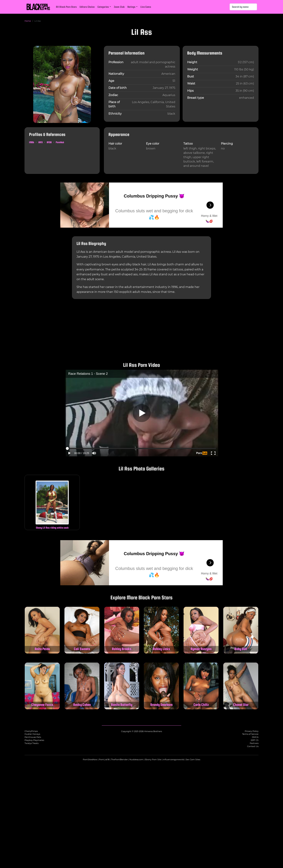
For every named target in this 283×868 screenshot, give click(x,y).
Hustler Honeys (32, 734)
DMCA (255, 737)
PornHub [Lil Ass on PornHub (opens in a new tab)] (60, 142)
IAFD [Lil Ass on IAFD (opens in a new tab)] (40, 142)
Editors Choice (87, 7)
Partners (254, 743)
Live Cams (146, 7)
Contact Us (253, 746)
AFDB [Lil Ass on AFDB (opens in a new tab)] (49, 142)
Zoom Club (119, 7)
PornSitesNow (90, 759)
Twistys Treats (31, 743)
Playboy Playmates (34, 740)
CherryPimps (31, 731)
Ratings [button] (131, 7)
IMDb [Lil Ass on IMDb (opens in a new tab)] (32, 142)
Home (28, 21)
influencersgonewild (174, 759)
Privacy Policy (252, 731)
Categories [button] (103, 7)
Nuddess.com (136, 759)
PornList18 (104, 759)
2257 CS (255, 740)
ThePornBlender (119, 759)
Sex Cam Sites (193, 759)
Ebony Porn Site (153, 759)
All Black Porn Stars (66, 7)
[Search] (243, 7)
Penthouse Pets (33, 737)
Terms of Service (250, 734)
